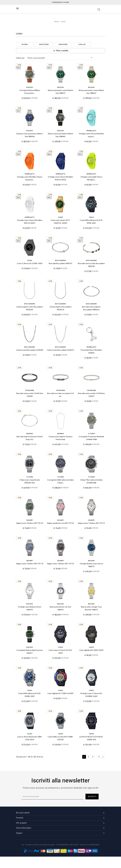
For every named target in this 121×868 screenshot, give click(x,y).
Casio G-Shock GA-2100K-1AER (30, 263)
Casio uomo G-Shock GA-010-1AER (60, 652)
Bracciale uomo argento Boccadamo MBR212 (91, 308)
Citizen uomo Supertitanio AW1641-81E (30, 481)
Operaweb (95, 845)
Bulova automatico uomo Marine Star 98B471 (60, 92)
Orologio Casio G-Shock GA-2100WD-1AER (91, 695)
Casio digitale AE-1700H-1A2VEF (60, 693)
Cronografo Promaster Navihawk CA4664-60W (91, 438)
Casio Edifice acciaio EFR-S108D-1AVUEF (60, 738)
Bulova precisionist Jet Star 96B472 (60, 608)
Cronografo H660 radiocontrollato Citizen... (60, 481)
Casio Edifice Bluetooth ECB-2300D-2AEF (30, 695)
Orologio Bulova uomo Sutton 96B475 (91, 565)
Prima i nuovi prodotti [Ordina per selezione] (60, 58)
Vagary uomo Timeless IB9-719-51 (60, 564)
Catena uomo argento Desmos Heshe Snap (61, 438)
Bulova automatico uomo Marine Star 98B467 (91, 92)
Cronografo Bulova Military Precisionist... (30, 92)
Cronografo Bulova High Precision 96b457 (30, 652)
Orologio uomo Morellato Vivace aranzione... (30, 178)
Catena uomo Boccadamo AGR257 (60, 350)
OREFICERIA (63, 44)
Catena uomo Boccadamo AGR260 (30, 350)
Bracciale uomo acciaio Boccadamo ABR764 (91, 265)
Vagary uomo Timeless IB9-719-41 (30, 523)
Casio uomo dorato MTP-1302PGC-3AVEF (60, 222)
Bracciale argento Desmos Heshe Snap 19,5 (30, 438)
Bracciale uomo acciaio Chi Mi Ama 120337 (91, 395)
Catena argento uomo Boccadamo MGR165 (30, 308)
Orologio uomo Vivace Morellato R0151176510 (60, 178)
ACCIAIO (25, 44)
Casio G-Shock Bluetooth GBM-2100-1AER (30, 738)
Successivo (103, 757)
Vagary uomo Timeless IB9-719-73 (30, 564)
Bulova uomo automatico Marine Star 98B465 (60, 135)
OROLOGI (82, 44)
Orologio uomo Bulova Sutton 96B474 (30, 608)
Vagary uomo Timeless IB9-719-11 (91, 523)
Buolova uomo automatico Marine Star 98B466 (30, 135)
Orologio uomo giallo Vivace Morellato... (91, 178)
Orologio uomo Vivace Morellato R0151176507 (30, 222)
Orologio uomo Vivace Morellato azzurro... (91, 135)
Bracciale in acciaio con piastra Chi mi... (60, 395)
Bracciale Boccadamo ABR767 (60, 263)
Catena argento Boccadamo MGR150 (60, 308)
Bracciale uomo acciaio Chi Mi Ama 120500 (30, 395)
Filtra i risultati (60, 51)
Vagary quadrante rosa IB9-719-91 (60, 523)
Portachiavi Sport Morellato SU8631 (91, 351)
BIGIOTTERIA (44, 44)
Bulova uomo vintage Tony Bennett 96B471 (91, 608)
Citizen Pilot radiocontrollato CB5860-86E (91, 481)
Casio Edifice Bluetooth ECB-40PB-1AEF (91, 222)
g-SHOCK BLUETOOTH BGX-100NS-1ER (91, 738)
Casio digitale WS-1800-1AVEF (91, 650)
